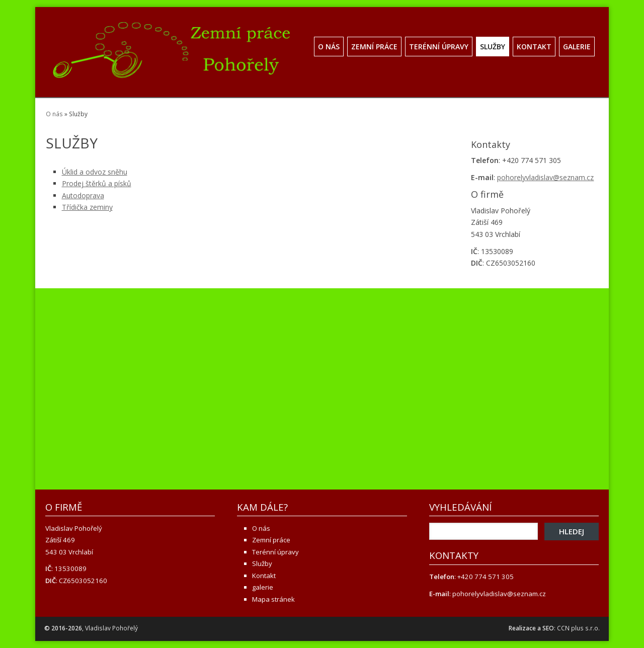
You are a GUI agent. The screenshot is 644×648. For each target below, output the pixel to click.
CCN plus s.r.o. (578, 628)
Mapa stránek (273, 599)
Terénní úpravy (439, 47)
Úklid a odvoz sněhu (95, 172)
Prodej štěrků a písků (97, 183)
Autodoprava (83, 195)
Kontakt (534, 47)
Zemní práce (374, 47)
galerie (577, 47)
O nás (329, 47)
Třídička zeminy (87, 207)
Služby (493, 47)
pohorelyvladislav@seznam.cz (545, 177)
